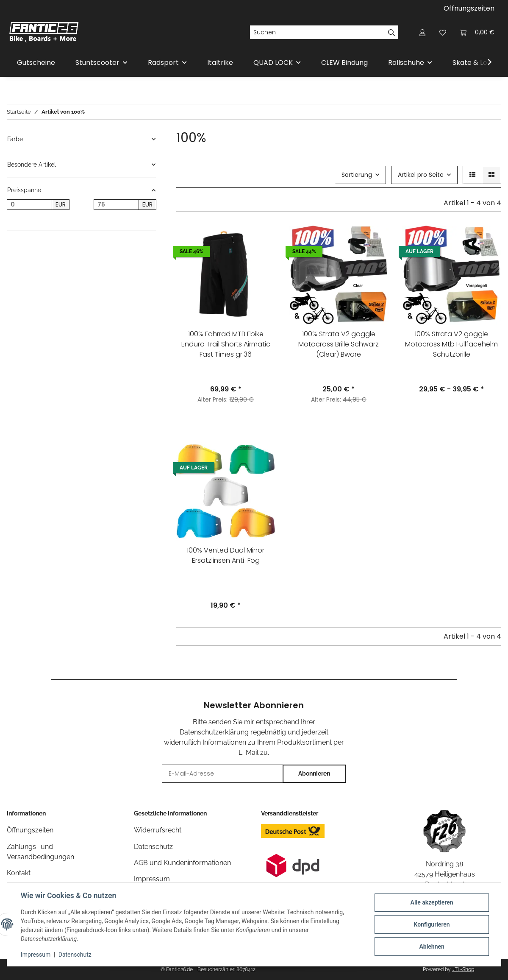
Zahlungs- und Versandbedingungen (40, 852)
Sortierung (357, 175)
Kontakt (19, 873)
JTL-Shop (463, 969)
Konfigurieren (432, 924)
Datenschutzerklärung (214, 732)
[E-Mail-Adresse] (222, 774)
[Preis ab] (29, 205)
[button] (422, 32)
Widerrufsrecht (158, 830)
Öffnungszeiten (469, 8)
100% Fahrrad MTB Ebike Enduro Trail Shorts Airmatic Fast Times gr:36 (226, 344)
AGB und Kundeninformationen (182, 863)
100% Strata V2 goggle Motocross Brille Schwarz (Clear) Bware (339, 344)
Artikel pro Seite (421, 175)
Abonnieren (314, 773)
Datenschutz (75, 955)
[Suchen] (317, 32)
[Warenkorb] (477, 32)
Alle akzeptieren (432, 902)
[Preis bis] (116, 205)
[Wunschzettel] (443, 32)
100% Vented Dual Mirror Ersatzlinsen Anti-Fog (226, 555)
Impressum (36, 955)
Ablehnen (432, 946)
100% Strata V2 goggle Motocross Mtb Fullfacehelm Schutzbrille (451, 344)
